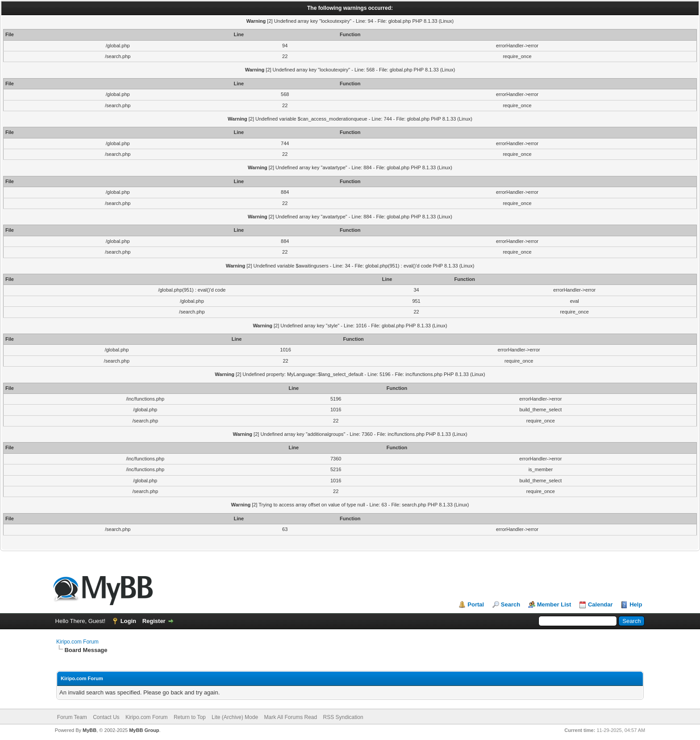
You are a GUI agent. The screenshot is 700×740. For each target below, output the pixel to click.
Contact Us (106, 717)
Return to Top (190, 717)
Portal (476, 604)
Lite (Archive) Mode (235, 717)
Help (636, 604)
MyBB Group (144, 730)
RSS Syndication (343, 717)
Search (510, 604)
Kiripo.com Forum (77, 642)
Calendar (600, 604)
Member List (554, 604)
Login (128, 621)
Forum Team (72, 717)
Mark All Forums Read (290, 717)
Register (154, 621)
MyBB (90, 730)
